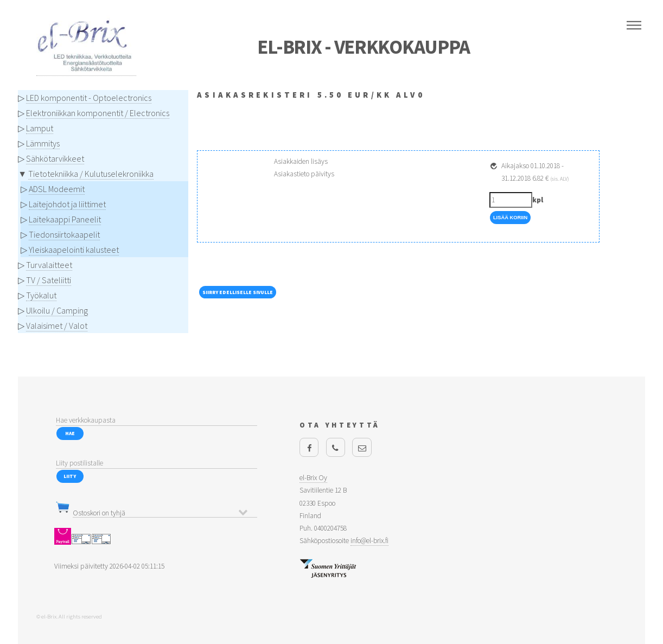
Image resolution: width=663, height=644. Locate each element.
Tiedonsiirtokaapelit (64, 234)
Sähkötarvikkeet (55, 158)
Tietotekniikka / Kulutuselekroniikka (91, 174)
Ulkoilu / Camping (57, 310)
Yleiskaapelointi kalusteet (74, 250)
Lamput (40, 128)
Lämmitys (43, 143)
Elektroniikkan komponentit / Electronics (98, 113)
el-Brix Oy (313, 478)
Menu (634, 25)
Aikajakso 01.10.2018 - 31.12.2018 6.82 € (535, 172)
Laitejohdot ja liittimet (67, 204)
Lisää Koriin (510, 218)
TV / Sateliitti (49, 280)
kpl (538, 200)
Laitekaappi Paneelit (65, 219)
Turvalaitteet (49, 265)
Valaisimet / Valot (57, 326)
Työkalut (41, 295)
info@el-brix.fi (369, 541)
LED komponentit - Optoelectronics (89, 98)
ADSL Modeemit (57, 189)
